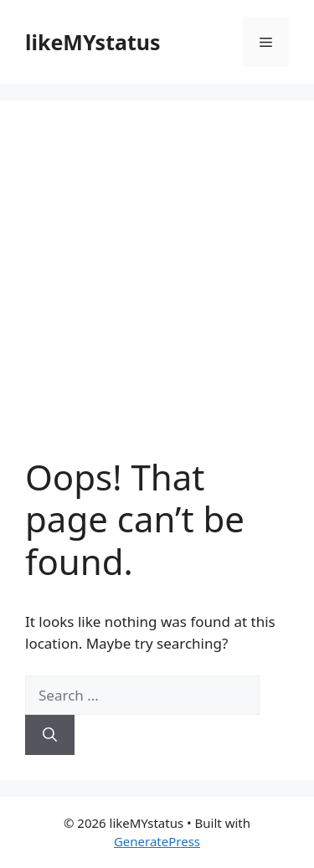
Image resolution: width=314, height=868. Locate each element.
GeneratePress (157, 841)
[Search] (50, 735)
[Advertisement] (157, 291)
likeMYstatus (93, 42)
